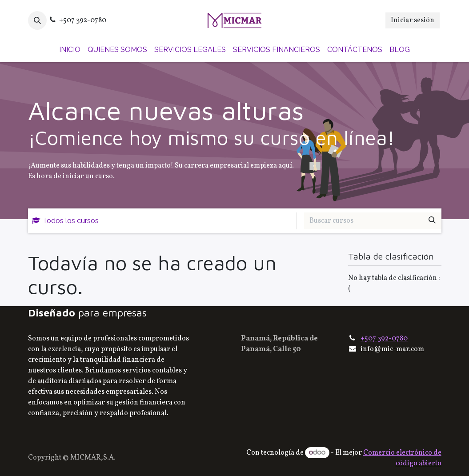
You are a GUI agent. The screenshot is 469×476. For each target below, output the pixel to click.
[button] (37, 20)
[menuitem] (70, 50)
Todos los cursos (65, 221)
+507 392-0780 (384, 339)
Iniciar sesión (413, 20)
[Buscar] (432, 221)
